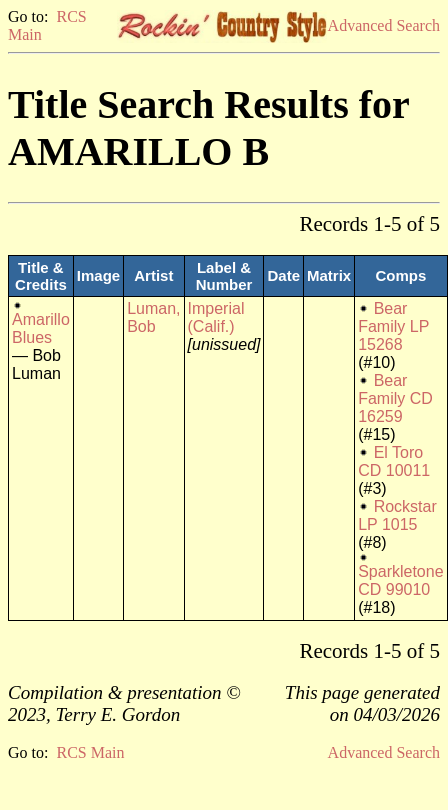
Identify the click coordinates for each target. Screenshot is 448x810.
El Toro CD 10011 (394, 461)
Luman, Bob (153, 317)
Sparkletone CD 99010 (400, 580)
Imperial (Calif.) (216, 317)
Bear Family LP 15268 (393, 326)
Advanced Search (384, 25)
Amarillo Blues (41, 328)
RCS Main (90, 752)
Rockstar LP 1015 (397, 515)
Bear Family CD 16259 (395, 398)
